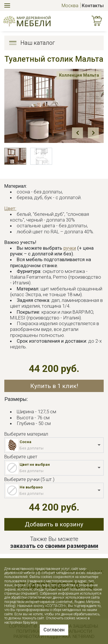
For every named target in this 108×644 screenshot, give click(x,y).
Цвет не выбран (35, 464)
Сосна (25, 442)
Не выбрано (31, 487)
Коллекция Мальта (79, 75)
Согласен (54, 630)
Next (93, 133)
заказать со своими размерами (54, 546)
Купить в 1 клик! (54, 386)
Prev (77, 133)
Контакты (93, 6)
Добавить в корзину (54, 524)
